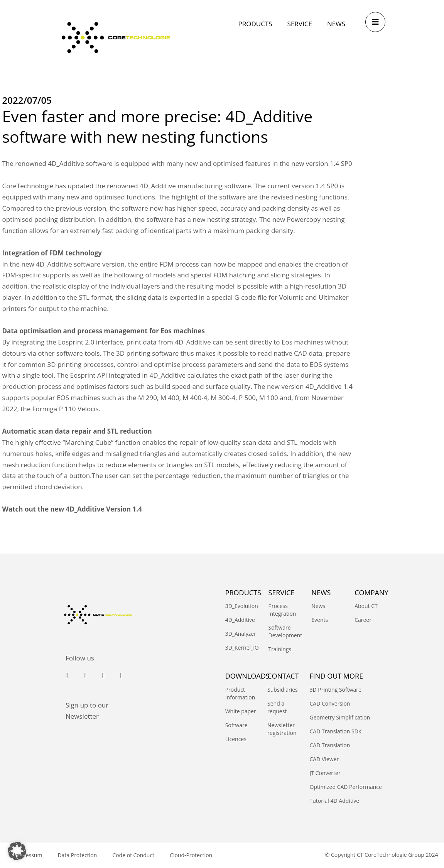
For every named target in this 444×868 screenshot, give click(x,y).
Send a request (277, 707)
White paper (241, 711)
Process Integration (282, 610)
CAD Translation (330, 745)
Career (363, 620)
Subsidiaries (283, 690)
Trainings (280, 649)
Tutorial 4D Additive (335, 801)
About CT (366, 606)
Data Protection (77, 855)
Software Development (282, 631)
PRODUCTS (243, 593)
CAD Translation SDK (336, 731)
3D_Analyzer (239, 634)
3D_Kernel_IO (239, 648)
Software (236, 725)
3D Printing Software (336, 690)
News (318, 606)
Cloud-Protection (191, 855)
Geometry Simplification (340, 717)
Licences (236, 739)
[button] (17, 851)
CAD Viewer (324, 759)
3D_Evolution (239, 606)
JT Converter (325, 773)
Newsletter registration (282, 729)
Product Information (240, 693)
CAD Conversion (330, 703)
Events (320, 620)
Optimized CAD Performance (346, 787)
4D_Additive (239, 620)
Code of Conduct (133, 855)
